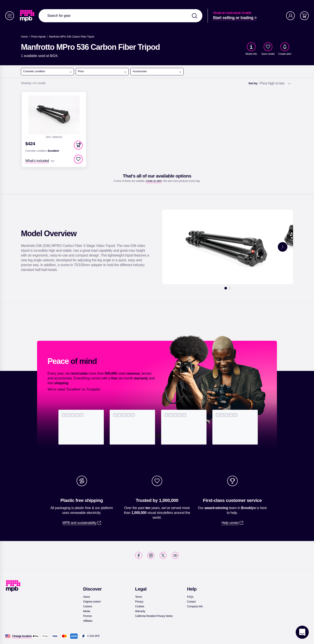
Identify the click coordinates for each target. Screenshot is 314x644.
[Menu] (10, 16)
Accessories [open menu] (157, 72)
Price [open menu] (102, 72)
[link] (28, 16)
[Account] (290, 16)
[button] (78, 145)
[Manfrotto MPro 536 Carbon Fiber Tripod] (72, 37)
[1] (226, 288)
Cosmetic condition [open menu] (48, 72)
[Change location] (22, 636)
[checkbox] (268, 47)
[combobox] (120, 16)
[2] (230, 288)
